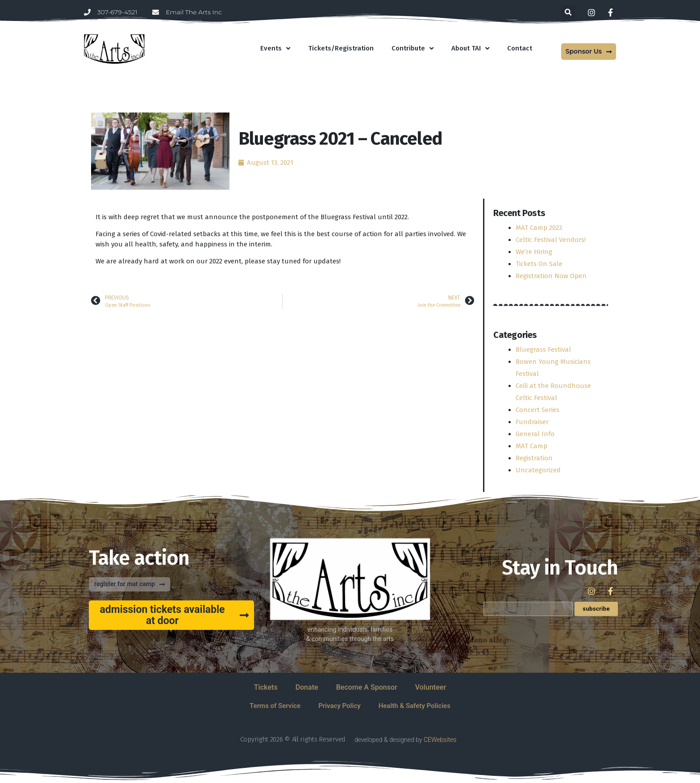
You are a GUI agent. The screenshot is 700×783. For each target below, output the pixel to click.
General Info (535, 434)
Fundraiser (532, 422)
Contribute (412, 48)
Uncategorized (538, 470)
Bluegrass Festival (543, 350)
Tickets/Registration (341, 48)
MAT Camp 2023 (539, 228)
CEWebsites (440, 740)
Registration (534, 458)
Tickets (266, 687)
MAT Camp (531, 446)
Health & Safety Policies (415, 706)
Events (275, 48)
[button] (568, 12)
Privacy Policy (339, 706)
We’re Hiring (534, 252)
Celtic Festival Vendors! (551, 240)
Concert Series (537, 410)
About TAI (470, 48)
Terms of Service (275, 706)
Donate (307, 687)
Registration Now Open (551, 276)
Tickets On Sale (539, 264)
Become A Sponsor (367, 687)
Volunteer (431, 687)
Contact (520, 48)
